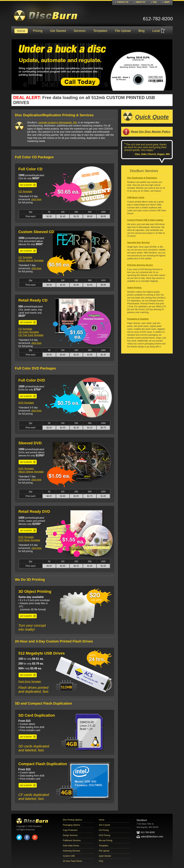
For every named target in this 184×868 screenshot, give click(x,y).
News (167, 2)
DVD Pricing (104, 835)
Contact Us (123, 2)
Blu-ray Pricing (106, 840)
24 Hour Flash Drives (73, 861)
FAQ (155, 2)
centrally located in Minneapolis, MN (58, 122)
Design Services (70, 835)
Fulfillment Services (72, 840)
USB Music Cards (136, 197)
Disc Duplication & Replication (142, 178)
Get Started (58, 31)
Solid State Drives (71, 846)
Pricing (38, 31)
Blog (141, 31)
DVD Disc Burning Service (140, 265)
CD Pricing (104, 830)
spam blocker (105, 856)
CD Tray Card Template (31, 335)
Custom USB (69, 856)
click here (36, 199)
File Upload (123, 31)
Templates (100, 31)
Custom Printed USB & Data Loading (145, 220)
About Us (141, 2)
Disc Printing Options (72, 820)
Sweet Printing (134, 288)
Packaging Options (71, 825)
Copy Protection (70, 830)
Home (21, 31)
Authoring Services (71, 851)
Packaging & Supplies (138, 319)
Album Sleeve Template (31, 260)
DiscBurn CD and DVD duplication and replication (46, 16)
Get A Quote (104, 825)
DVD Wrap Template (29, 540)
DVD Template (26, 403)
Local (156, 31)
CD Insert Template (29, 332)
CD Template (25, 191)
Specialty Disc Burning (138, 243)
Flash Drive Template (30, 682)
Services (80, 31)
